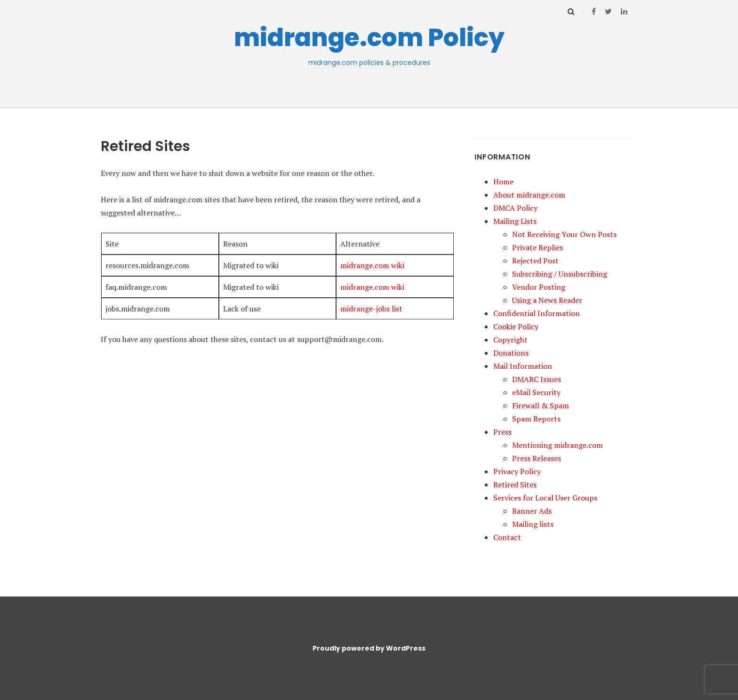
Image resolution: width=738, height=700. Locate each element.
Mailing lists (533, 524)
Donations (511, 353)
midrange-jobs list (371, 309)
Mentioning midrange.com (558, 445)
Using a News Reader (547, 300)
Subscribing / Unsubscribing (560, 274)
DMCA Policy (515, 208)
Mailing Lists (515, 221)
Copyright (510, 340)
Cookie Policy (516, 326)
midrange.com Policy (369, 37)
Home (503, 182)
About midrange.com (529, 195)
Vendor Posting (539, 287)
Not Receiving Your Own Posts (564, 234)
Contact (507, 537)
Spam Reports (536, 419)
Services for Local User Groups (545, 498)
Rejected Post (535, 261)
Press (502, 432)
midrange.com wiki (372, 265)
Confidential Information (537, 313)
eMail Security (536, 392)
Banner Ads (532, 511)
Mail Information (523, 366)
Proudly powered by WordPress (369, 648)
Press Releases (537, 458)
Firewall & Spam (541, 406)
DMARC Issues (537, 379)
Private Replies (537, 247)
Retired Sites (515, 485)
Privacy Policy (517, 471)
